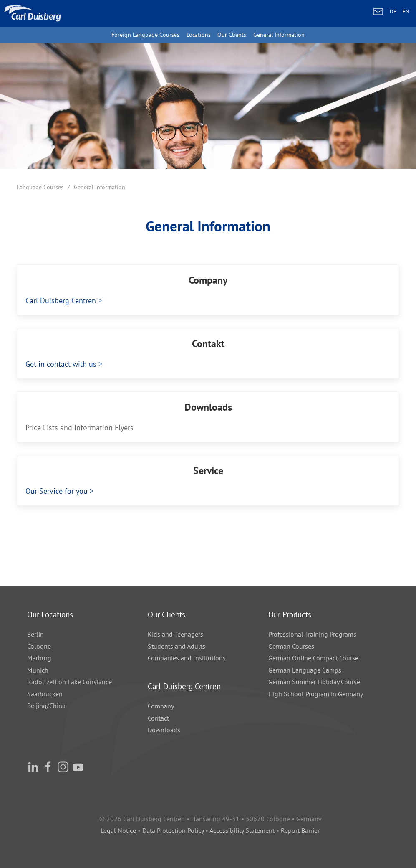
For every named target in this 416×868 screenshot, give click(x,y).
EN (406, 11)
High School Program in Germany (316, 694)
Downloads (164, 730)
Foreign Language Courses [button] (145, 35)
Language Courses (40, 187)
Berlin (35, 634)
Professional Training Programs (312, 634)
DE (393, 11)
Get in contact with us (56, 364)
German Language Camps (305, 670)
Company (161, 706)
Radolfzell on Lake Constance (69, 682)
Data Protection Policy (174, 830)
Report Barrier (300, 830)
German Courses (291, 646)
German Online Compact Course (313, 658)
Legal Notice (118, 830)
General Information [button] (279, 35)
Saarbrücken (45, 694)
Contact (158, 718)
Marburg (39, 658)
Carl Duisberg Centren (54, 301)
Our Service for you (52, 491)
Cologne (39, 646)
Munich (38, 670)
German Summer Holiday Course (314, 682)
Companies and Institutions (187, 658)
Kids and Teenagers (175, 634)
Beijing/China (46, 706)
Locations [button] (199, 35)
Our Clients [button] (232, 35)
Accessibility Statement (242, 830)
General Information (100, 187)
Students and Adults (176, 646)
